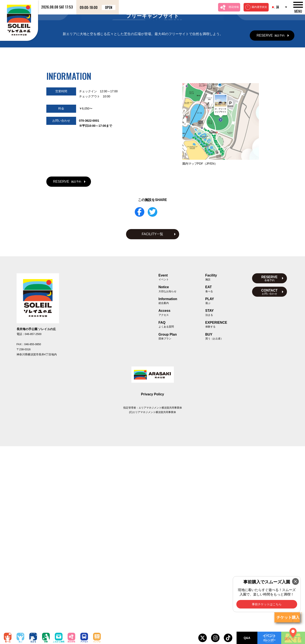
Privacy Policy (152, 592)
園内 (200, 361)
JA (275, 7)
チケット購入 (288, 617)
